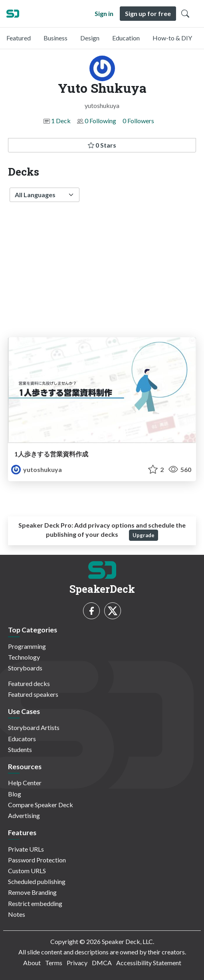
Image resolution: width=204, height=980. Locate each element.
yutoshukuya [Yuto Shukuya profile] (37, 469)
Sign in (104, 13)
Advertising (24, 815)
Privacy (77, 963)
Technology (24, 657)
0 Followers (138, 121)
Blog (15, 794)
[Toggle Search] (185, 14)
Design (90, 38)
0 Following (100, 121)
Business (55, 38)
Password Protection (37, 860)
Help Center (25, 783)
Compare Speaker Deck (41, 805)
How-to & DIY (172, 38)
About (32, 963)
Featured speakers (33, 694)
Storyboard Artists (34, 727)
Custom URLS (27, 871)
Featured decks (29, 683)
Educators (22, 739)
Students (20, 749)
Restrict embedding (35, 903)
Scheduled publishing (37, 881)
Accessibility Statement (149, 963)
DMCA (102, 963)
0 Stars (102, 145)
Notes (17, 914)
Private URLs (26, 849)
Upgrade (144, 535)
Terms (54, 963)
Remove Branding (32, 892)
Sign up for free (148, 13)
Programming (27, 646)
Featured (19, 38)
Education (126, 38)
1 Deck (61, 121)
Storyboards (25, 668)
